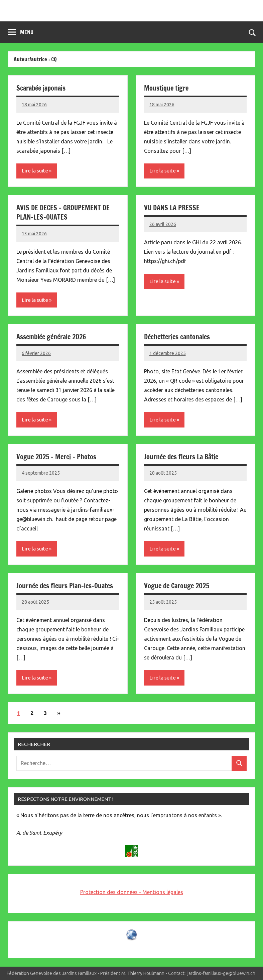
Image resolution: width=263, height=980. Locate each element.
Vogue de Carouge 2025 (177, 586)
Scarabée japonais (41, 88)
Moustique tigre (166, 88)
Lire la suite (35, 171)
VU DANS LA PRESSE (172, 208)
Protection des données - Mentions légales (132, 892)
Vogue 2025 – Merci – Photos (56, 457)
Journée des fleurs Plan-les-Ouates (65, 586)
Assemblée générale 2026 (51, 337)
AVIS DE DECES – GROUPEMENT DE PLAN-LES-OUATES (63, 212)
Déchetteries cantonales (177, 337)
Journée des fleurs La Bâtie (181, 457)
